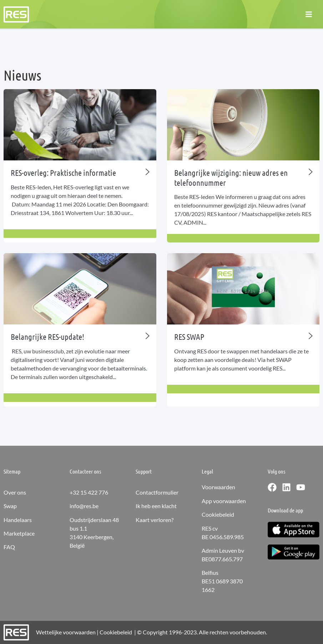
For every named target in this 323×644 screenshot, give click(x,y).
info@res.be (84, 506)
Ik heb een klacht (156, 506)
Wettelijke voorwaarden (66, 632)
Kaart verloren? (155, 520)
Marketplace (19, 533)
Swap (10, 506)
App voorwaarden (224, 501)
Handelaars (18, 520)
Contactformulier (157, 492)
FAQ (9, 547)
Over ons (15, 492)
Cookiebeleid (218, 514)
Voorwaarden (218, 487)
